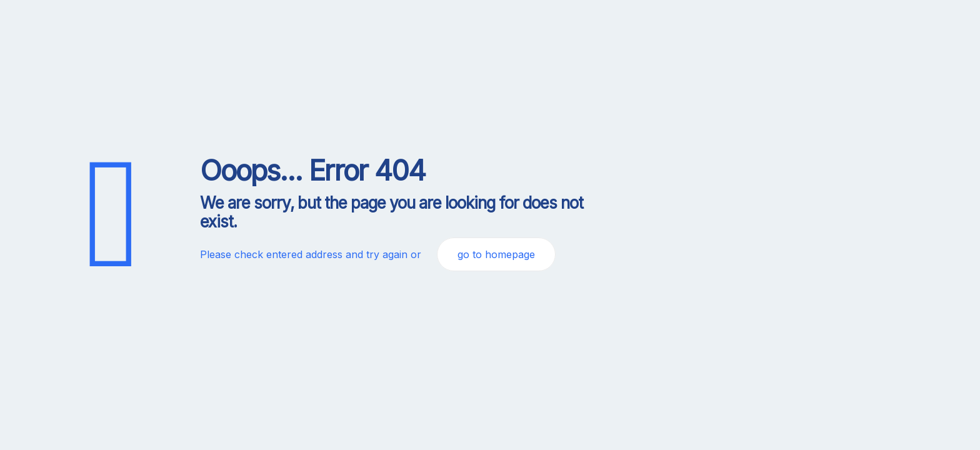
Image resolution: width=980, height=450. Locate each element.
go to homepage (496, 254)
